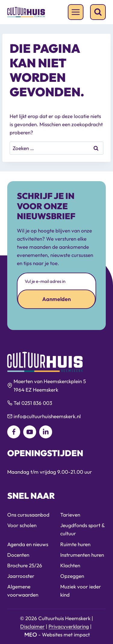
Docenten (18, 555)
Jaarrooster (21, 576)
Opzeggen (72, 576)
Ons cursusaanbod (28, 515)
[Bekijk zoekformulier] (98, 12)
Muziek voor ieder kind (81, 591)
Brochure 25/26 (25, 565)
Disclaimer (32, 626)
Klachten (70, 565)
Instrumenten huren (82, 555)
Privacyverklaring (69, 626)
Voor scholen (22, 525)
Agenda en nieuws (28, 544)
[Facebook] (14, 432)
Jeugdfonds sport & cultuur (82, 529)
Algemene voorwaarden (23, 591)
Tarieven (70, 515)
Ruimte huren (75, 544)
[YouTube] (30, 432)
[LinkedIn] (46, 432)
